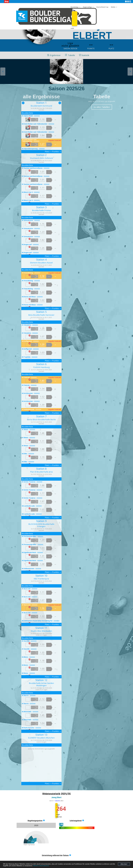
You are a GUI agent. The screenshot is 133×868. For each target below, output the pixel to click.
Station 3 (41, 207)
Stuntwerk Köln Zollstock (41, 158)
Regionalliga (87, 7)
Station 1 (41, 103)
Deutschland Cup (102, 7)
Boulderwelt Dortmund (41, 106)
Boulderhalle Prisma (41, 210)
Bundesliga (75, 7)
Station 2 (41, 155)
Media (113, 7)
